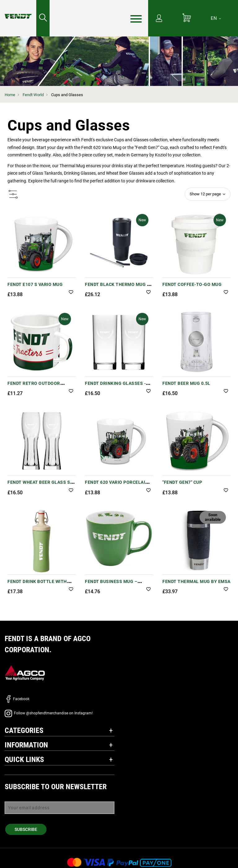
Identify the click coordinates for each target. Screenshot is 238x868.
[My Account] (159, 19)
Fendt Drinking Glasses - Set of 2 (115, 387)
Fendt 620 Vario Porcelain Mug (117, 485)
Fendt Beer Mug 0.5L (186, 383)
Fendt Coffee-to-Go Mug (192, 284)
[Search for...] (43, 18)
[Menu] (136, 19)
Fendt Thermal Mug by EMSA (196, 581)
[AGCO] (25, 672)
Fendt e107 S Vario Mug (35, 284)
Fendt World (33, 95)
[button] (71, 293)
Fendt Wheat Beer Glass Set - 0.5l (42, 485)
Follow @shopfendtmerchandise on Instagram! (49, 713)
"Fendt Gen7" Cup (182, 482)
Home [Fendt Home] (10, 95)
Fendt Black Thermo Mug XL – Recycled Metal (119, 288)
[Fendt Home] (18, 10)
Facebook (17, 699)
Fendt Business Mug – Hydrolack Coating (111, 585)
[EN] (216, 18)
